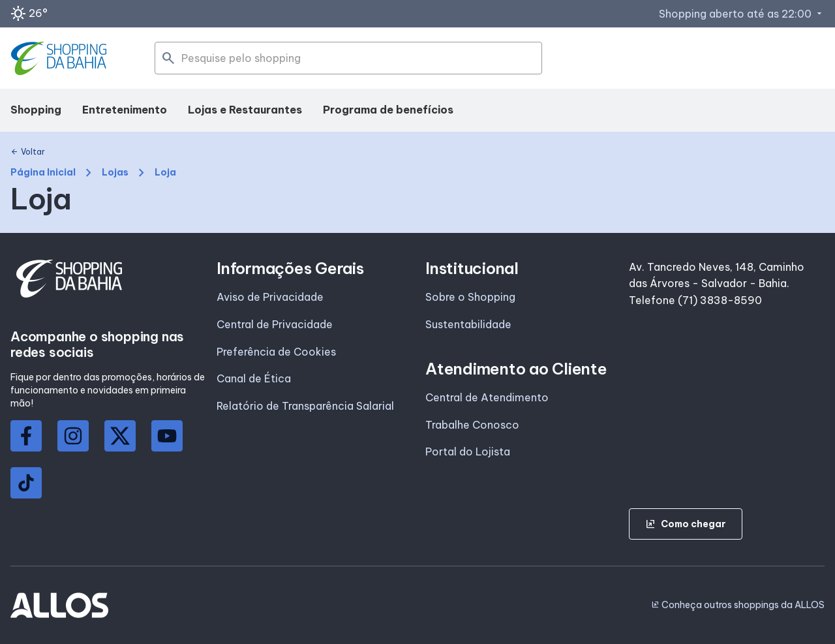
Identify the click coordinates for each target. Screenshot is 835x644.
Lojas (115, 173)
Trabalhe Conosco (472, 425)
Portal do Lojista (468, 452)
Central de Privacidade (275, 324)
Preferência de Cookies (276, 352)
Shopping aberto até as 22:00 (742, 14)
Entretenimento (125, 110)
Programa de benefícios (388, 110)
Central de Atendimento (487, 397)
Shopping (36, 110)
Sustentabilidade (468, 324)
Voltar (28, 152)
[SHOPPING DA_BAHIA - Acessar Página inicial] (60, 58)
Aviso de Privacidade (270, 297)
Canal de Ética (254, 378)
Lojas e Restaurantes (245, 110)
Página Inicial (43, 173)
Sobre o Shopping (470, 297)
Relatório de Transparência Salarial (305, 406)
